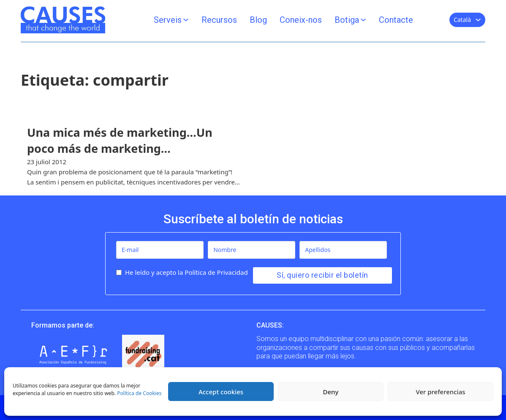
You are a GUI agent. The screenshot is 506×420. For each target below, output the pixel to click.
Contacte (396, 20)
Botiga (347, 20)
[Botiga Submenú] (363, 20)
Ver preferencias (440, 392)
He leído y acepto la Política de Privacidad (186, 272)
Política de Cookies (139, 393)
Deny (331, 392)
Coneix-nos (301, 20)
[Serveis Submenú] (186, 20)
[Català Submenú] (478, 20)
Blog (258, 20)
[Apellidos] (343, 250)
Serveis (168, 20)
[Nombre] (252, 250)
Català (462, 20)
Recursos (219, 20)
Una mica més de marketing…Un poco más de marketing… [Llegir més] (120, 140)
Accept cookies (221, 392)
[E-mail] (160, 250)
